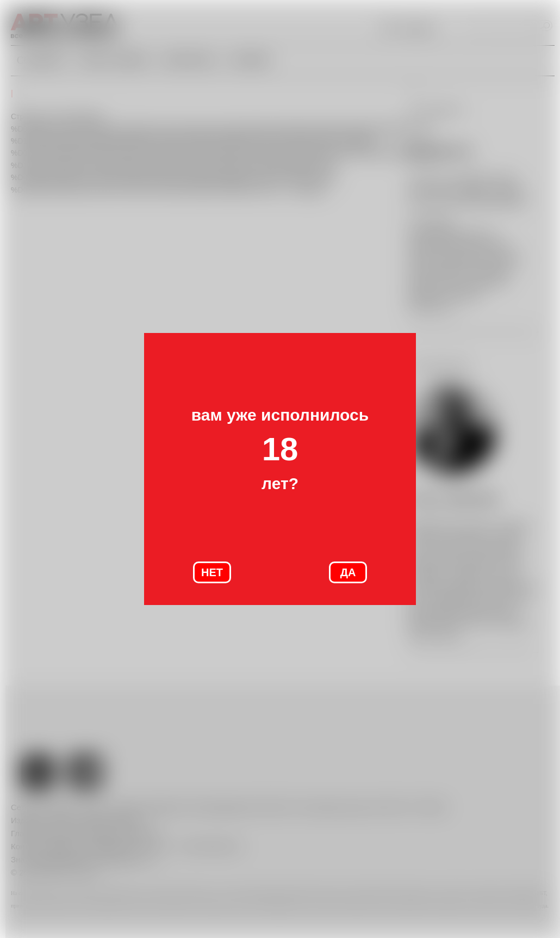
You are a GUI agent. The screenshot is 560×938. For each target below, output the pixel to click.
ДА (348, 572)
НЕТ (212, 572)
